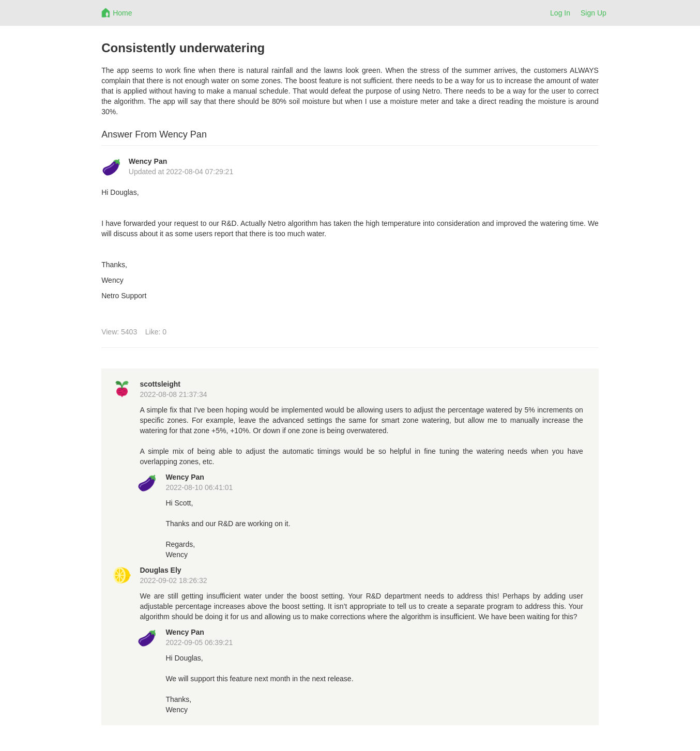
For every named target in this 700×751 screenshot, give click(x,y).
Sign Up (594, 13)
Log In (560, 13)
